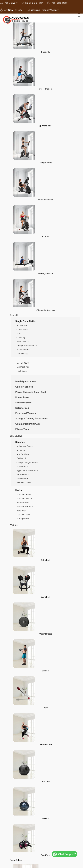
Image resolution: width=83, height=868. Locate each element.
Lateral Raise (22, 354)
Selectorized (22, 408)
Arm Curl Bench (24, 454)
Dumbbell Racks (24, 494)
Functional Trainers (26, 413)
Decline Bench (23, 478)
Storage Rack (23, 519)
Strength (14, 315)
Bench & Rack (16, 436)
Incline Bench (23, 474)
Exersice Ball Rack (25, 506)
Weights (14, 525)
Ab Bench (21, 450)
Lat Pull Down (23, 363)
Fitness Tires (22, 429)
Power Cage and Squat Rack (31, 392)
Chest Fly (21, 337)
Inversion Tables (24, 483)
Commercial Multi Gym (28, 424)
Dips (19, 333)
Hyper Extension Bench (27, 470)
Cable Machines (24, 387)
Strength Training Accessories (31, 418)
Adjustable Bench (25, 446)
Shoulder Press (24, 349)
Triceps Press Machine (27, 345)
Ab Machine (22, 325)
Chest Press (22, 329)
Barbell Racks (23, 503)
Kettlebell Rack (23, 515)
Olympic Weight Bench (27, 462)
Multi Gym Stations (26, 381)
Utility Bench (22, 466)
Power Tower (22, 397)
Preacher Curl (23, 341)
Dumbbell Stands (24, 498)
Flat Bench (21, 458)
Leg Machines (23, 367)
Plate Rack (21, 511)
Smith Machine (23, 403)
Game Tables (16, 860)
